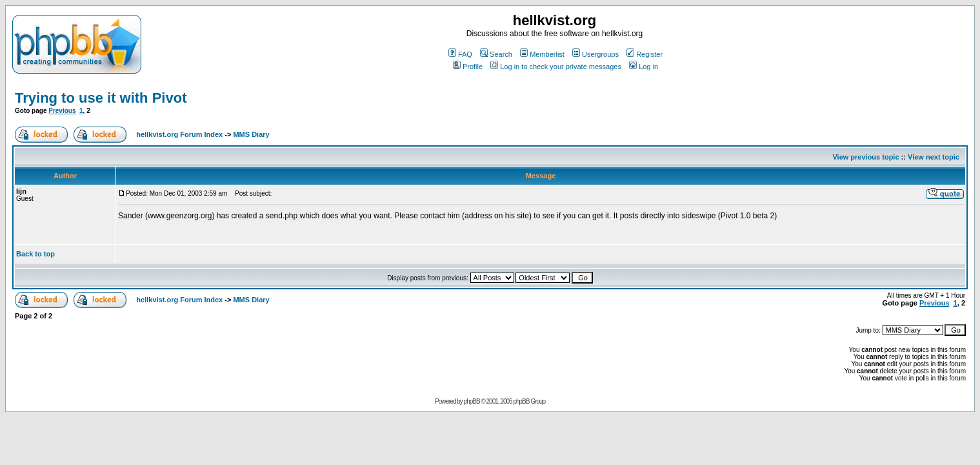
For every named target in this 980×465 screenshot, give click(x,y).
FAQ (460, 54)
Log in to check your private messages (556, 67)
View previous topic (865, 157)
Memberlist (542, 54)
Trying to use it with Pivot (101, 98)
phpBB (472, 401)
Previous (62, 111)
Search (496, 54)
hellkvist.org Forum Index (179, 134)
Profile (468, 67)
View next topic (934, 157)
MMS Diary (251, 134)
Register (645, 54)
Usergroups (595, 54)
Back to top (35, 254)
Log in (644, 67)
